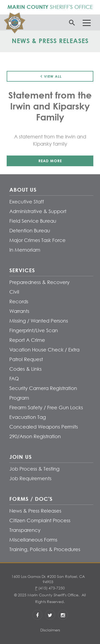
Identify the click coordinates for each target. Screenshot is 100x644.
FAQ (14, 379)
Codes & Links (25, 369)
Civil (14, 292)
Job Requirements (30, 478)
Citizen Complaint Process (40, 520)
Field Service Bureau (33, 221)
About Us (23, 190)
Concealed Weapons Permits (44, 427)
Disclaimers (50, 630)
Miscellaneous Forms (33, 540)
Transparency (25, 530)
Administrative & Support (38, 211)
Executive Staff (27, 202)
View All (50, 76)
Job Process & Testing (34, 469)
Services (22, 270)
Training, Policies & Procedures (45, 549)
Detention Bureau (30, 231)
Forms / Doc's (31, 499)
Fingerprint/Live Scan (34, 330)
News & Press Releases (35, 511)
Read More (50, 161)
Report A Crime (27, 340)
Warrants (19, 311)
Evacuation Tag (28, 417)
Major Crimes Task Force (37, 240)
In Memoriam (25, 250)
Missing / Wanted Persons (39, 321)
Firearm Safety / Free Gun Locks (46, 408)
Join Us (21, 457)
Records (19, 302)
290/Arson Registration (35, 436)
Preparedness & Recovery (39, 282)
